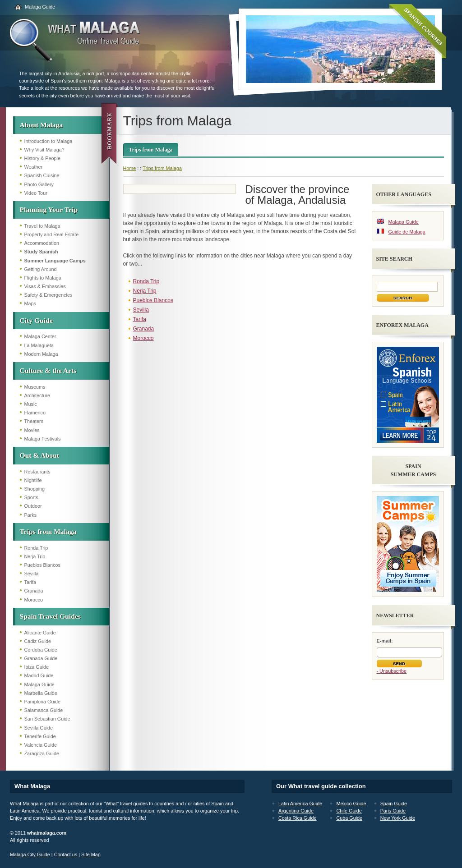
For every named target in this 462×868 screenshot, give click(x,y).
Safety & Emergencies (49, 295)
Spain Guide (394, 804)
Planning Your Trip (49, 209)
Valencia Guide (41, 745)
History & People (42, 158)
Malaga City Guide (30, 854)
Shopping (35, 489)
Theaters (34, 421)
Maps (30, 303)
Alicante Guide (40, 633)
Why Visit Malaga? (44, 150)
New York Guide (398, 818)
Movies (32, 430)
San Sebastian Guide (47, 719)
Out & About (40, 455)
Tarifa (30, 582)
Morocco (34, 600)
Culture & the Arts (48, 370)
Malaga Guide (40, 7)
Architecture (37, 395)
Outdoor (33, 506)
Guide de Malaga (407, 232)
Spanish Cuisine (42, 175)
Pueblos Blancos (42, 565)
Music (31, 404)
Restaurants (37, 472)
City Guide (36, 320)
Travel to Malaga (42, 226)
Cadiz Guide (38, 641)
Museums (35, 387)
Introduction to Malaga (49, 141)
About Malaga (42, 125)
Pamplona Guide (42, 702)
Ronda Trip (36, 548)
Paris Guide (393, 811)
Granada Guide (41, 658)
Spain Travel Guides (50, 616)
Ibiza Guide (37, 667)
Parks (31, 515)
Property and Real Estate (52, 234)
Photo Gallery (39, 184)
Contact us (66, 854)
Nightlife (33, 480)
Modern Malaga (41, 354)
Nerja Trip (35, 556)
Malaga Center (40, 336)
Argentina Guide (296, 811)
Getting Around (41, 269)
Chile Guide (349, 811)
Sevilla (32, 574)
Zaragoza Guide (42, 753)
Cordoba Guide (41, 650)
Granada (34, 591)
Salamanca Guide (44, 710)
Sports (31, 497)
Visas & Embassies (45, 286)
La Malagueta (39, 345)
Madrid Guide (39, 675)
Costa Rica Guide (298, 818)
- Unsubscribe (392, 671)
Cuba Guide (349, 818)
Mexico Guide (351, 804)
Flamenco (35, 413)
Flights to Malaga (43, 278)
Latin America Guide (300, 804)
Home (130, 168)
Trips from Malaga (48, 531)
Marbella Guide (41, 693)
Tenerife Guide (40, 736)
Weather (34, 167)
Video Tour (36, 193)
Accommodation (42, 243)
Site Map (91, 854)
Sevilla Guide (39, 728)
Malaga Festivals (43, 439)
